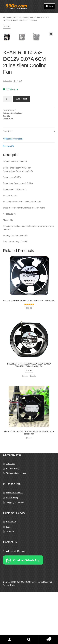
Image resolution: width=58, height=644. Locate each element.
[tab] (29, 183)
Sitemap (10, 583)
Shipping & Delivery (15, 554)
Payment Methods (14, 545)
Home (8, 17)
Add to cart (21, 151)
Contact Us (11, 574)
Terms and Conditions (16, 525)
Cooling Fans (28, 17)
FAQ (8, 579)
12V (8, 168)
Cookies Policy (13, 520)
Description (8, 183)
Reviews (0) (8, 198)
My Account (10, 640)
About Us (10, 516)
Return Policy (12, 549)
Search (29, 640)
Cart (45, 638)
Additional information (13, 191)
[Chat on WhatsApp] (29, 612)
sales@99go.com (18, 603)
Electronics (17, 17)
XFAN (11, 171)
